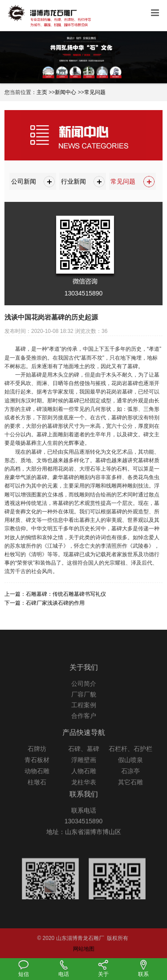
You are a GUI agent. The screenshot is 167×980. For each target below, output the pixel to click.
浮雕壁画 (84, 772)
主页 (42, 92)
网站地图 (84, 956)
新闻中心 (65, 92)
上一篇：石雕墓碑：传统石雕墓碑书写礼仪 (55, 594)
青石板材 (37, 772)
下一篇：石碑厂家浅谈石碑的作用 (45, 603)
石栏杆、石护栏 (130, 761)
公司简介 (84, 695)
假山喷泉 (130, 772)
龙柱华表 (84, 794)
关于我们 (84, 679)
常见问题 (95, 92)
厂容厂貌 (84, 706)
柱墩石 (37, 794)
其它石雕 (130, 794)
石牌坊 (37, 761)
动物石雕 (37, 783)
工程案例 (84, 717)
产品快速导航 (84, 744)
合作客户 (84, 727)
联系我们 (84, 803)
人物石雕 (84, 783)
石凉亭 (130, 783)
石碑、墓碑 (84, 761)
